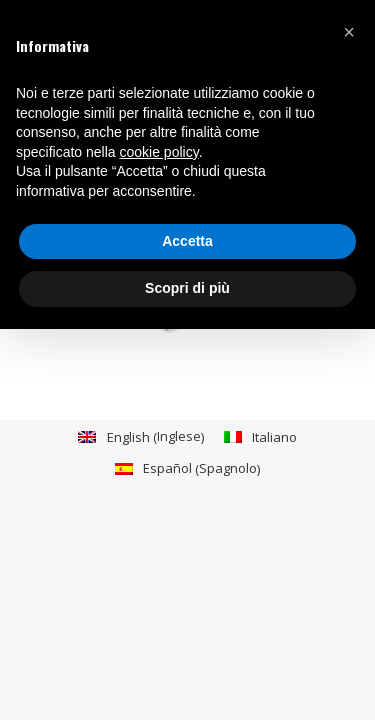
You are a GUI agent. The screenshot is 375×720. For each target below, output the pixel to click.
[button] (349, 32)
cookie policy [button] (159, 152)
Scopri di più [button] (187, 288)
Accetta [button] (187, 241)
